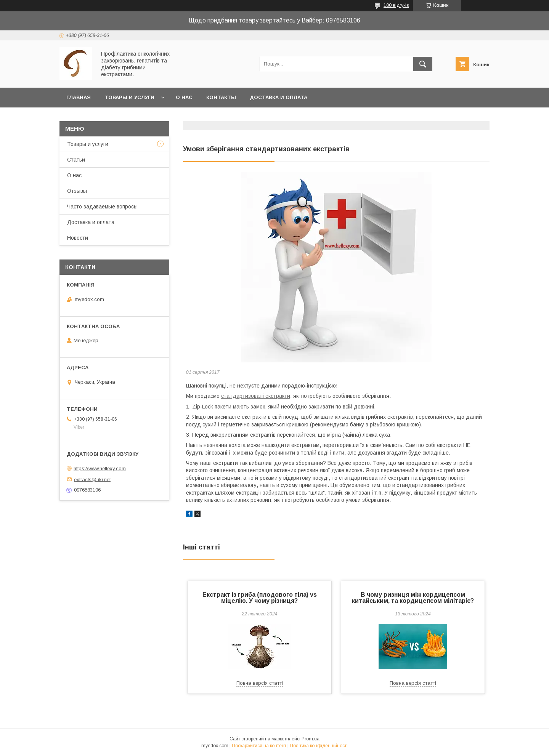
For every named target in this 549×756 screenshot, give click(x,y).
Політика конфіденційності (319, 746)
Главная (79, 97)
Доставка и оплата (279, 97)
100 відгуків (396, 5)
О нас (184, 97)
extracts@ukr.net (92, 479)
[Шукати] (423, 64)
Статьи (76, 160)
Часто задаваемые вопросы (102, 207)
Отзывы (77, 191)
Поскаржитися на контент (259, 746)
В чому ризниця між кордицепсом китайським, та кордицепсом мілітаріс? (413, 598)
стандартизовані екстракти (256, 396)
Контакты (221, 97)
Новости (78, 238)
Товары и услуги (129, 97)
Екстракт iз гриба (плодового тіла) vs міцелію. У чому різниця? (260, 598)
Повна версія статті (260, 683)
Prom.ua (311, 739)
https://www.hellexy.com (100, 468)
